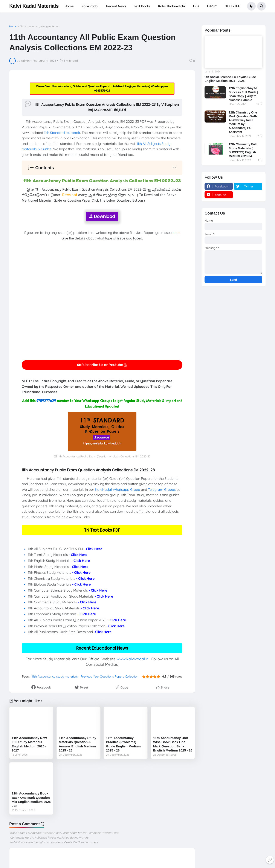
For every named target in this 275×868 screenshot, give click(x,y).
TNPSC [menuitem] (212, 6)
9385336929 (102, 90)
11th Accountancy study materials (40, 26)
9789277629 (46, 400)
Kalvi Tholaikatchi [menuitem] (171, 6)
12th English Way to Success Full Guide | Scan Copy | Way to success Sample (243, 94)
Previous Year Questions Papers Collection (109, 676)
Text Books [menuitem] (142, 6)
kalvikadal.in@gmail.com (129, 86)
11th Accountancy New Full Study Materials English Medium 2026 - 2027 (29, 744)
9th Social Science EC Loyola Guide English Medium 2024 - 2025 (230, 79)
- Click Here (93, 549)
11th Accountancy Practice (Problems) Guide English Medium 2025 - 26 (123, 744)
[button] (251, 6)
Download (102, 217)
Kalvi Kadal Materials (34, 6)
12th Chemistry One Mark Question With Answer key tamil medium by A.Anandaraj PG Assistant (243, 122)
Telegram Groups (162, 489)
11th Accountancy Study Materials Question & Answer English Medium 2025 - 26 (78, 744)
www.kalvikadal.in (133, 659)
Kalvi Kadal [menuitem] (90, 6)
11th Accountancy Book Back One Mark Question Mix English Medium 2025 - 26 (31, 800)
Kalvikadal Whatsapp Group (118, 489)
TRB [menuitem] (196, 6)
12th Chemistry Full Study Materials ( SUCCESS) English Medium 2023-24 (243, 150)
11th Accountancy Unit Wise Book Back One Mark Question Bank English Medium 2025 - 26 (173, 744)
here (176, 233)
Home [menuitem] (69, 6)
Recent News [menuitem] (116, 6)
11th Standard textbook (62, 133)
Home (13, 26)
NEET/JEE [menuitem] (232, 6)
